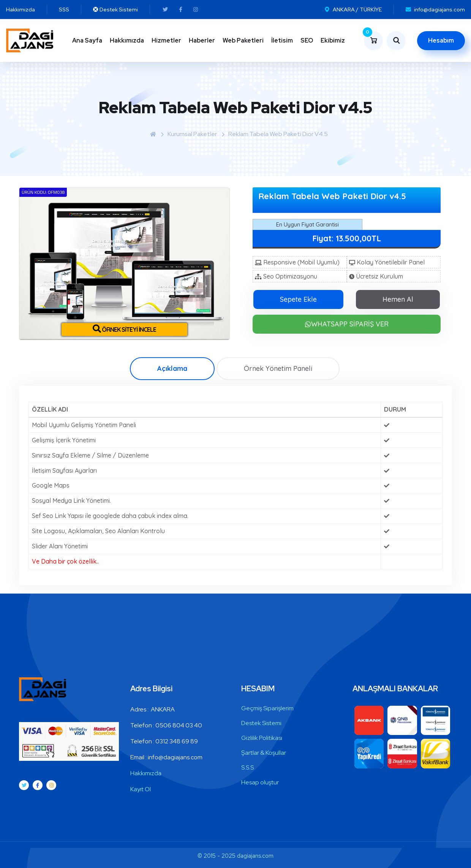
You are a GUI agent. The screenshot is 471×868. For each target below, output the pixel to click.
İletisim (282, 40)
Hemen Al (398, 299)
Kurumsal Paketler (192, 134)
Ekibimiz (333, 40)
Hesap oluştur (260, 782)
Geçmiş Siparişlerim (267, 708)
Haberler (202, 40)
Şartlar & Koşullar (264, 753)
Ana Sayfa (87, 40)
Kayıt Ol (141, 789)
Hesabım (441, 40)
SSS (64, 10)
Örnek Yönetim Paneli (278, 368)
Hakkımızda (21, 10)
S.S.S (247, 767)
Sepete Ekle (298, 299)
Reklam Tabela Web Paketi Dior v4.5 (278, 134)
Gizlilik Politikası (262, 738)
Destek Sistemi (261, 723)
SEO (307, 40)
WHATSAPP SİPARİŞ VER (347, 324)
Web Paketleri (243, 40)
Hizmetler (166, 40)
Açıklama (172, 368)
